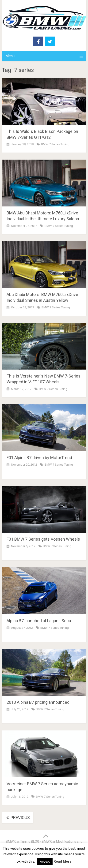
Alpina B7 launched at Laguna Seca (39, 621)
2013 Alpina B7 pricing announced (38, 702)
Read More (63, 861)
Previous (18, 817)
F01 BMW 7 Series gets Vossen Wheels (43, 539)
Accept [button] (45, 862)
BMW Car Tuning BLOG (23, 842)
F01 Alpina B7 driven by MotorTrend (39, 458)
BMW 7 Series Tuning (55, 144)
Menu (10, 56)
